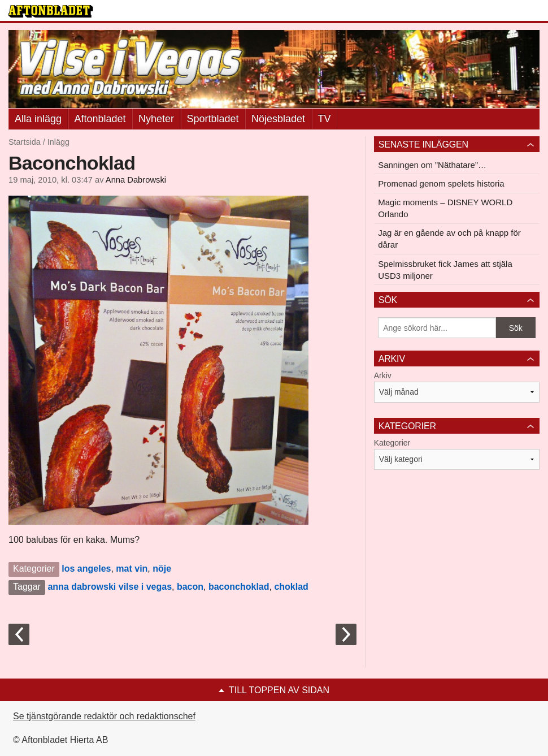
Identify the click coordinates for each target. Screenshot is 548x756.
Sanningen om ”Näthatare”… (432, 165)
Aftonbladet (100, 119)
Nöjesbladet (278, 119)
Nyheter (156, 119)
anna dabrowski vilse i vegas (110, 587)
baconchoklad (239, 587)
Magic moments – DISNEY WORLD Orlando (445, 208)
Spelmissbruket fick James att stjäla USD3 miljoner (445, 270)
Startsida (25, 142)
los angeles (86, 569)
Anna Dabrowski (136, 180)
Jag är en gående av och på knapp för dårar (449, 239)
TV (325, 119)
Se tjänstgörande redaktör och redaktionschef (104, 716)
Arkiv (383, 375)
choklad (291, 587)
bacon (190, 587)
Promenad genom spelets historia (441, 183)
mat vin (132, 569)
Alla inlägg (38, 119)
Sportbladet (213, 119)
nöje (162, 569)
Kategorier (392, 443)
